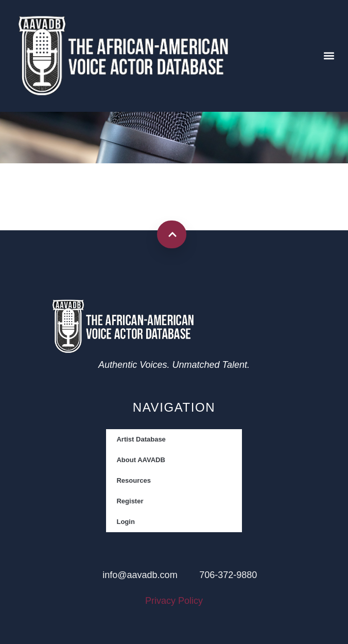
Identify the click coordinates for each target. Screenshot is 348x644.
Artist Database (141, 439)
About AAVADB (141, 460)
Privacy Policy (174, 601)
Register (130, 501)
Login (125, 522)
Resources (133, 480)
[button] (329, 56)
